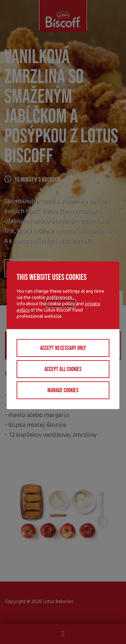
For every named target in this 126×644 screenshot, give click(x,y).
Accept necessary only (63, 348)
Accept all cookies (63, 369)
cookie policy (61, 303)
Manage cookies (63, 390)
